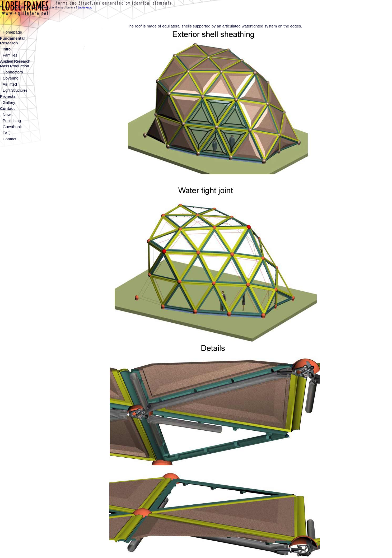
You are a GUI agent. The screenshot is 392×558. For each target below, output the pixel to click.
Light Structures (15, 90)
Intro (7, 49)
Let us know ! (86, 8)
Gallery (9, 102)
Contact (10, 139)
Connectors (13, 72)
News (8, 115)
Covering (11, 78)
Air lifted (10, 84)
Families (10, 55)
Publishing (12, 121)
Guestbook (12, 127)
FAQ (7, 133)
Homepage (12, 32)
